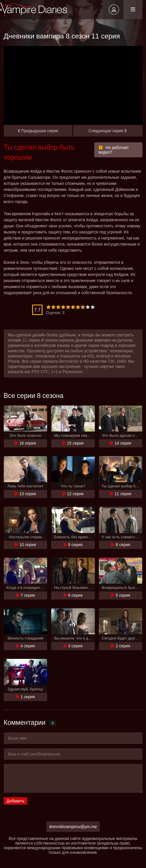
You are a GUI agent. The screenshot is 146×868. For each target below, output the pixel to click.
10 (93, 307)
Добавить (16, 801)
